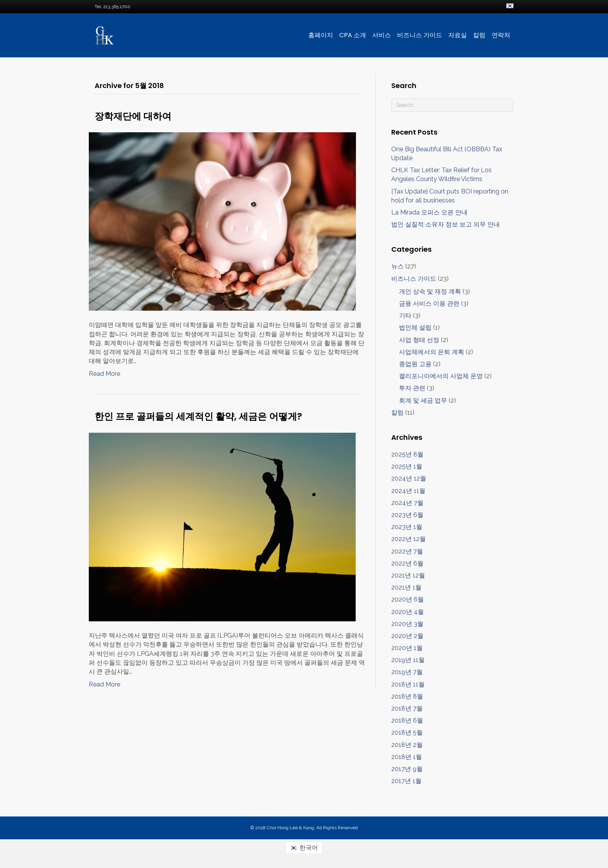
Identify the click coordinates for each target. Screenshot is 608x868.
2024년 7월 (407, 503)
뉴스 (397, 266)
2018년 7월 (407, 708)
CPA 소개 (353, 35)
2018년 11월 (408, 684)
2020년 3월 (407, 624)
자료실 (458, 35)
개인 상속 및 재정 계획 (430, 291)
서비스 (382, 35)
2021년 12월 (408, 575)
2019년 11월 (408, 660)
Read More (104, 374)
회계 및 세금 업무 (423, 400)
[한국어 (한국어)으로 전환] (304, 848)
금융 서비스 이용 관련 (429, 303)
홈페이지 (321, 35)
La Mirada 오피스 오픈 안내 (429, 212)
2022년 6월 (407, 563)
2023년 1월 (407, 527)
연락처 (501, 35)
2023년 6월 (407, 515)
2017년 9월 (407, 769)
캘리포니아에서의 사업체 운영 (441, 376)
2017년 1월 (406, 781)
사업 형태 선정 (419, 340)
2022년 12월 (408, 539)
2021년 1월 (406, 587)
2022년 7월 (407, 551)
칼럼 (479, 35)
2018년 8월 (407, 696)
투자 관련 (412, 388)
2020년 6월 (408, 599)
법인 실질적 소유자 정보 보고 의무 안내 (446, 224)
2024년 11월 (408, 491)
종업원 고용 (415, 364)
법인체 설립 (415, 328)
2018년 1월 (407, 757)
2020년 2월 (407, 636)
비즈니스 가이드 (420, 35)
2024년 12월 (409, 478)
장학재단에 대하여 (133, 116)
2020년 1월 (407, 648)
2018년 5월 (407, 732)
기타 (405, 316)
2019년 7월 (407, 672)
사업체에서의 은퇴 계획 (432, 352)
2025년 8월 (407, 454)
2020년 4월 (408, 612)
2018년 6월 (407, 720)
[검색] (452, 105)
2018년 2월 (407, 745)
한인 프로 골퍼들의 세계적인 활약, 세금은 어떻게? (198, 416)
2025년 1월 (407, 466)
